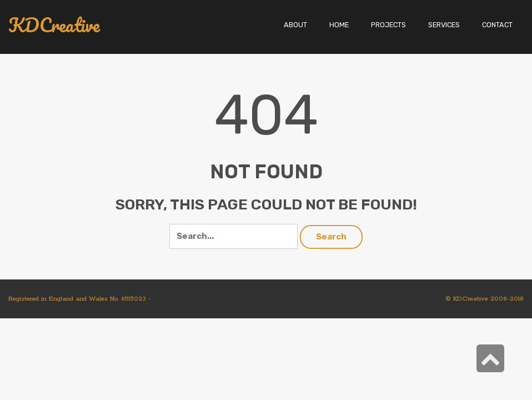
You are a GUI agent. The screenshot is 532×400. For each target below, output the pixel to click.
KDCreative (54, 25)
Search (331, 237)
